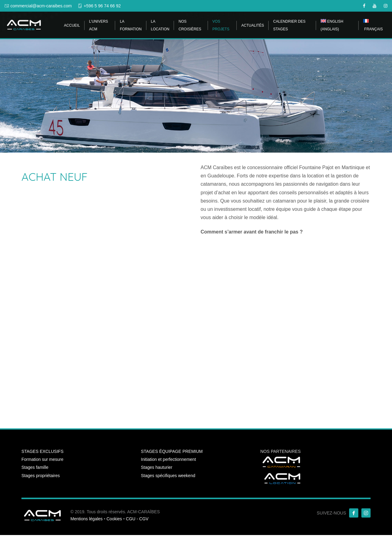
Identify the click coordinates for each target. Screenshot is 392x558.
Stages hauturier (157, 467)
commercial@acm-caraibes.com (41, 6)
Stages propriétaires (41, 476)
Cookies (114, 519)
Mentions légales (87, 519)
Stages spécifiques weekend (168, 476)
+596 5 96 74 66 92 (102, 6)
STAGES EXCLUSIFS (42, 451)
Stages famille (35, 467)
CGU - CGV (137, 519)
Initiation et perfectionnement (168, 459)
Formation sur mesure (42, 459)
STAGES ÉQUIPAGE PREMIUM (172, 451)
